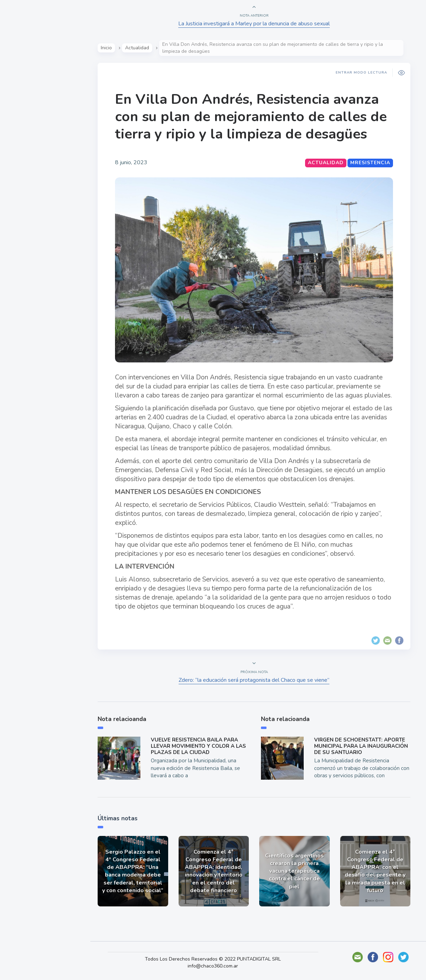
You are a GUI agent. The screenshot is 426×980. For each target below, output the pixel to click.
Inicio (107, 48)
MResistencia (371, 163)
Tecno (23, 157)
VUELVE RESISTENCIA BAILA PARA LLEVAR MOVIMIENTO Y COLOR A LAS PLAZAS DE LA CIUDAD (199, 746)
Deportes (27, 173)
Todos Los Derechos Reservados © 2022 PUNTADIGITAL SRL (215, 959)
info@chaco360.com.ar (215, 966)
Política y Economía (42, 124)
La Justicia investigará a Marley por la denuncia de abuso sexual (255, 24)
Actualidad (30, 92)
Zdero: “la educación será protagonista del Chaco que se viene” (255, 680)
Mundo (24, 141)
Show (22, 108)
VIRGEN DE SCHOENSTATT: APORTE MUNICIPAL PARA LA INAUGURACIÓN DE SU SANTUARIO (362, 746)
